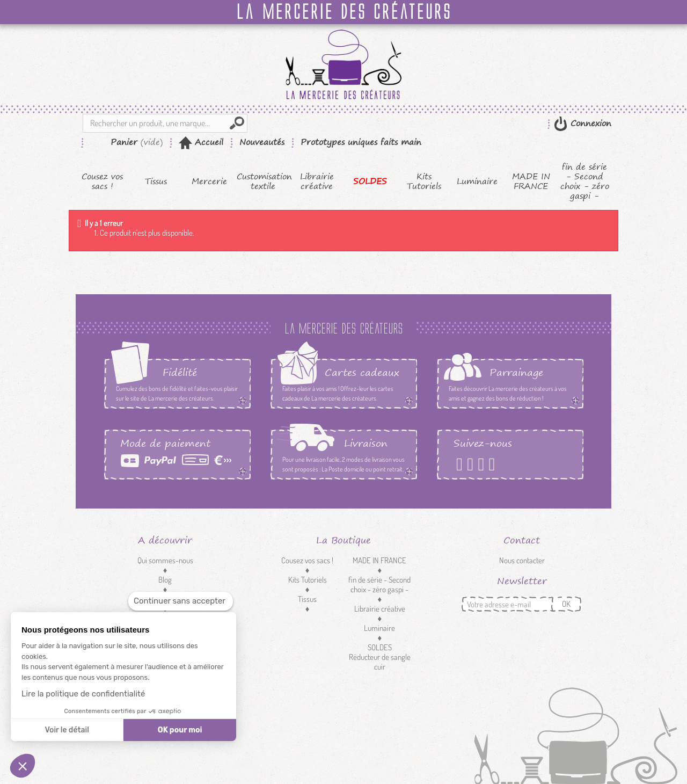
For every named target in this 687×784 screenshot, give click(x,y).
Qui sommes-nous (165, 560)
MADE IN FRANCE (531, 182)
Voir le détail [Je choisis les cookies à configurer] (67, 730)
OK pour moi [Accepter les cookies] (180, 730)
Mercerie (209, 182)
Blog (165, 580)
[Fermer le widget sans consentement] (181, 601)
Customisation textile (263, 182)
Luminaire (477, 182)
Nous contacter (522, 560)
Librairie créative (317, 182)
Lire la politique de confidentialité (83, 694)
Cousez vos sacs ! (102, 182)
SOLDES (370, 182)
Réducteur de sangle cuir (380, 662)
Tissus (156, 182)
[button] (23, 766)
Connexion (589, 123)
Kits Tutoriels (424, 182)
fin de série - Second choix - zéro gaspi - (585, 182)
